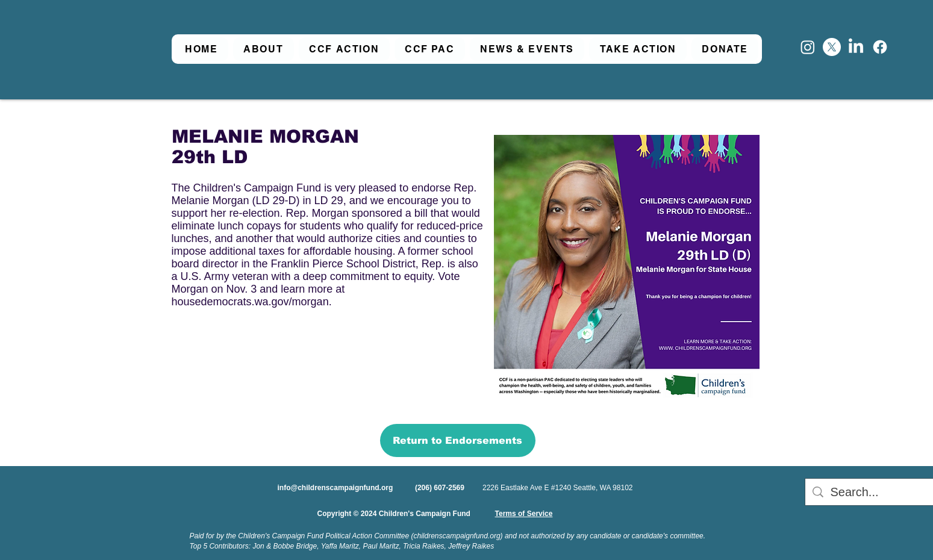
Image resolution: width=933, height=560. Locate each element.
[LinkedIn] (856, 47)
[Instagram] (808, 47)
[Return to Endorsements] (458, 440)
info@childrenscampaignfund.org (335, 488)
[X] (832, 47)
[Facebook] (880, 47)
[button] (264, 49)
